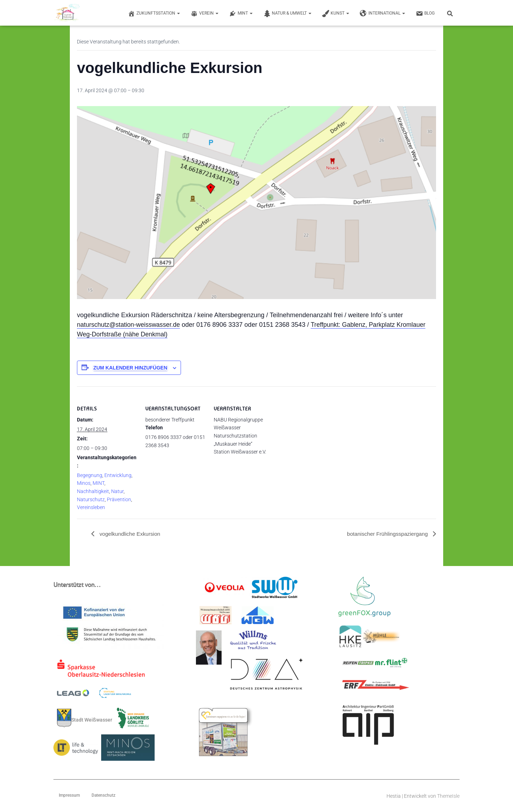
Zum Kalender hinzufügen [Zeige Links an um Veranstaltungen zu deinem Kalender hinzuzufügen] (130, 368)
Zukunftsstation (154, 14)
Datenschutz (103, 796)
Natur (117, 491)
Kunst (336, 14)
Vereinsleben (91, 507)
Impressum (69, 796)
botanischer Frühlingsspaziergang (386, 534)
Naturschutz (91, 499)
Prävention (119, 499)
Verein (204, 14)
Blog (425, 14)
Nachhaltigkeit (93, 491)
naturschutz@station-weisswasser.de (130, 325)
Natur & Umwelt (287, 14)
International (382, 14)
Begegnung (90, 475)
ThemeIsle (448, 796)
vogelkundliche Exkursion (131, 534)
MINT (241, 14)
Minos (84, 483)
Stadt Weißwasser (85, 718)
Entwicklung (118, 475)
